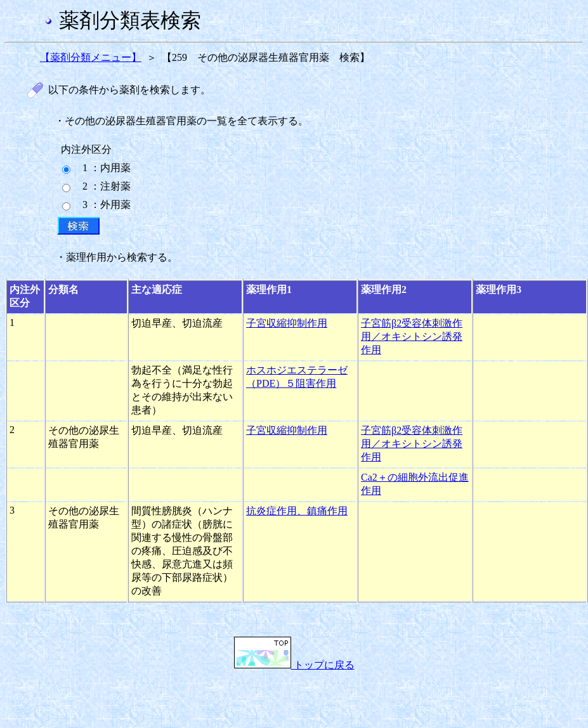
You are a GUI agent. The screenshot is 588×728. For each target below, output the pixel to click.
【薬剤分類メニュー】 (91, 57)
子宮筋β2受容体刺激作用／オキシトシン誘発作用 (412, 336)
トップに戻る (294, 665)
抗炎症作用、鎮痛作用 (297, 511)
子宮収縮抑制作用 (287, 323)
